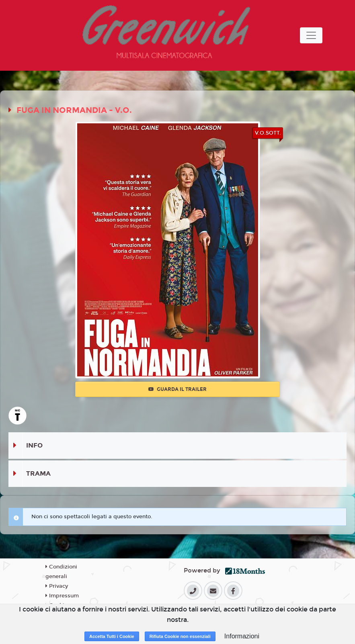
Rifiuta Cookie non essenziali (180, 636)
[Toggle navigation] (311, 35)
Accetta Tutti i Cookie (112, 636)
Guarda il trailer (177, 389)
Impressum (62, 596)
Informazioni (242, 636)
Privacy (57, 586)
